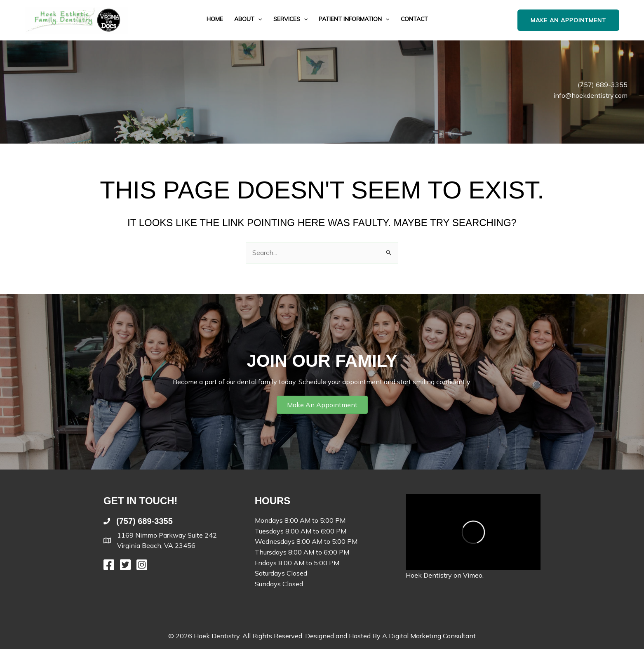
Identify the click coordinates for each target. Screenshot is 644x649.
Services (290, 19)
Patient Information (354, 19)
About (248, 19)
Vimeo (473, 575)
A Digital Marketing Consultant (429, 636)
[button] (258, 19)
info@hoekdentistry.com (590, 95)
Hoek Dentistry (429, 575)
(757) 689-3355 (603, 85)
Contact (414, 19)
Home (215, 19)
